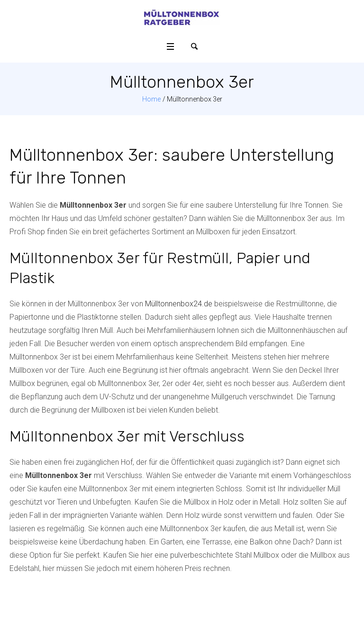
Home (151, 99)
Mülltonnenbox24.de (179, 304)
